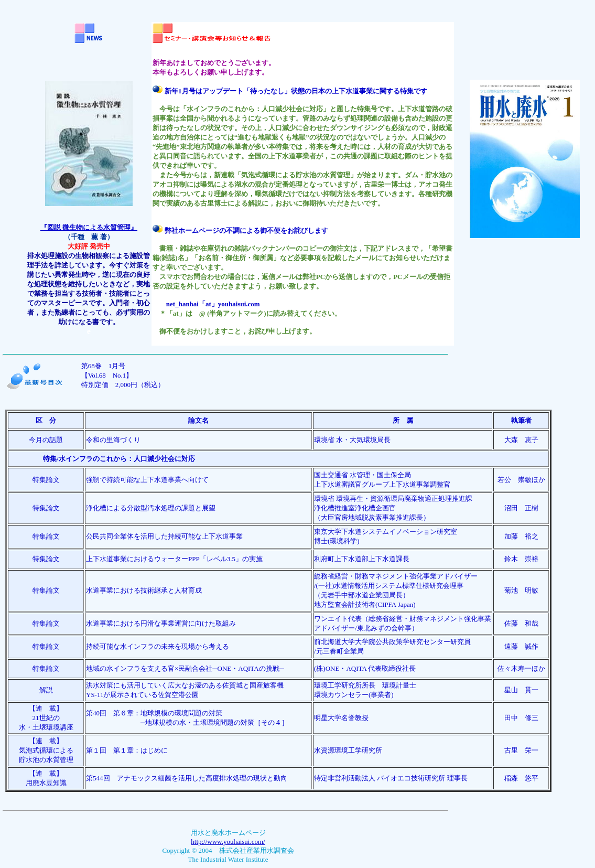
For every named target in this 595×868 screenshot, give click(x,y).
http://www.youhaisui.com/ (228, 842)
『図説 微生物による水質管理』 (89, 227)
